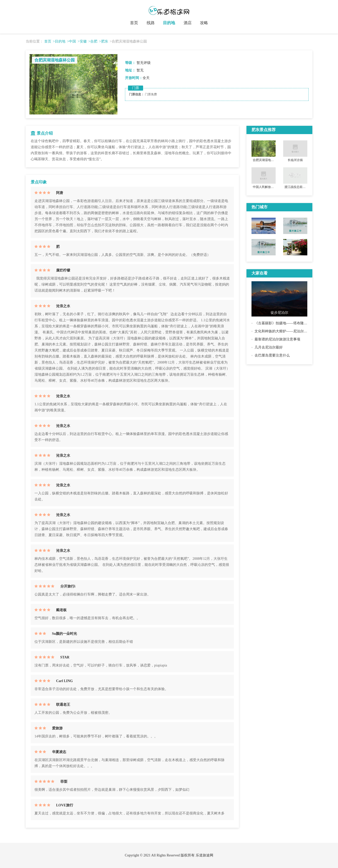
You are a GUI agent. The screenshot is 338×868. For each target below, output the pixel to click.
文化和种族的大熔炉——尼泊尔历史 (283, 331)
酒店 (188, 23)
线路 (151, 23)
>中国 (71, 41)
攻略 (204, 23)
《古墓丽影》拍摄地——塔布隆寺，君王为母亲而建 (295, 323)
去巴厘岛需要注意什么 (272, 355)
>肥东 (104, 41)
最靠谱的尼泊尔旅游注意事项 (277, 339)
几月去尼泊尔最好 (269, 347)
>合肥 (93, 41)
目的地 (169, 23)
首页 (134, 23)
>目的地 (59, 41)
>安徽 (82, 41)
